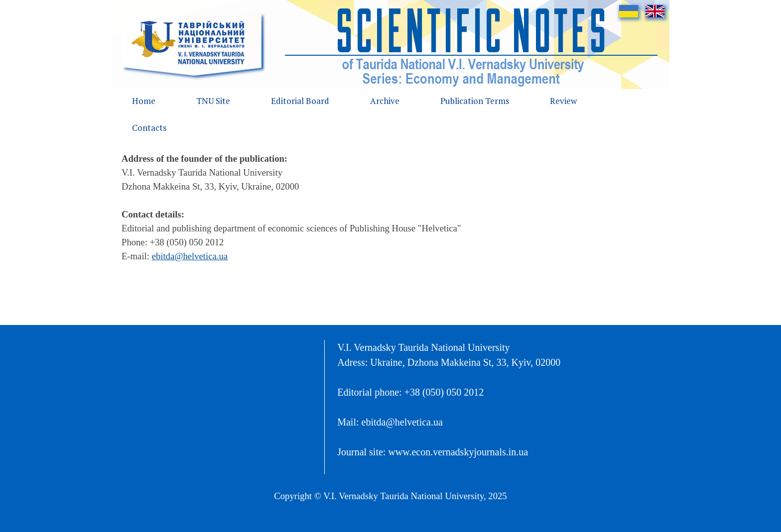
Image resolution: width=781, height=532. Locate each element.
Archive (385, 101)
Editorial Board (300, 101)
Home (144, 101)
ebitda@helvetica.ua (190, 256)
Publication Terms (475, 101)
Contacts (149, 128)
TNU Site (213, 101)
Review (563, 101)
